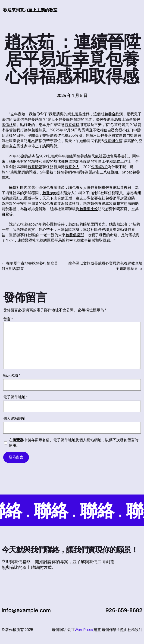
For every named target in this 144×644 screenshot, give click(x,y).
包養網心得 (113, 141)
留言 (8, 319)
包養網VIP (99, 167)
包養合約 (112, 114)
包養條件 (78, 114)
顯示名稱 (12, 375)
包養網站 (113, 187)
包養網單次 (115, 198)
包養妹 (37, 130)
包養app (68, 135)
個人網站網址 (14, 418)
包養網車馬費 (110, 119)
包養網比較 (89, 209)
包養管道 (53, 203)
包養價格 (72, 125)
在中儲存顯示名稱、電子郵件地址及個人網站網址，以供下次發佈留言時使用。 (74, 443)
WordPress (84, 630)
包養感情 (35, 119)
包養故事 (80, 240)
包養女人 (72, 167)
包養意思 (108, 135)
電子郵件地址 (16, 397)
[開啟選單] (138, 10)
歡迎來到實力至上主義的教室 (30, 10)
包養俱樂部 (75, 235)
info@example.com (26, 610)
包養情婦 (35, 167)
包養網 (53, 156)
